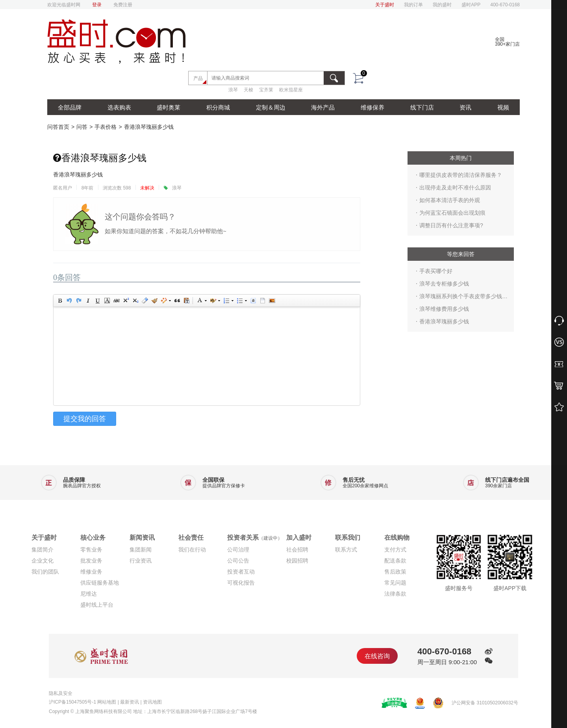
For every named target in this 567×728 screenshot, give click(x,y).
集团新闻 (141, 550)
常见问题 (395, 583)
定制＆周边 (271, 107)
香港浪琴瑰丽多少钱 (149, 127)
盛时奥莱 (169, 107)
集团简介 (43, 550)
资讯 (465, 107)
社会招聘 (297, 550)
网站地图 (107, 702)
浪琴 (233, 93)
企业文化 (43, 561)
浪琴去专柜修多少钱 (444, 284)
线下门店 (422, 107)
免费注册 (123, 5)
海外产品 (323, 107)
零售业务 (91, 550)
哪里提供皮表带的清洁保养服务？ (461, 175)
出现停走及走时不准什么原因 (455, 188)
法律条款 (395, 594)
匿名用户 (63, 188)
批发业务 (91, 561)
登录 (97, 5)
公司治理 (238, 550)
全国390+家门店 (507, 42)
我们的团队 (45, 572)
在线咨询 (377, 656)
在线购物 (397, 538)
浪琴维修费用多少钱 (444, 309)
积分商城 (218, 107)
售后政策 (395, 572)
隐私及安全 (61, 693)
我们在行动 (192, 550)
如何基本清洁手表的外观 (450, 200)
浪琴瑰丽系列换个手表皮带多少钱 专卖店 (461, 298)
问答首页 (58, 127)
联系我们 (348, 538)
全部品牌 (70, 107)
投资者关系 (255, 538)
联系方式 (346, 550)
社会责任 (191, 538)
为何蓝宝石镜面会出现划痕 (452, 213)
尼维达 (89, 594)
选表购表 (119, 107)
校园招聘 (297, 561)
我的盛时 (442, 5)
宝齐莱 (266, 93)
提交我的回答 (85, 419)
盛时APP (471, 5)
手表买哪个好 (436, 271)
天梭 (248, 93)
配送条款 (395, 561)
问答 (82, 127)
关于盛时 (385, 5)
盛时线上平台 (97, 605)
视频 (503, 107)
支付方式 (395, 550)
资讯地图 (152, 702)
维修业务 (91, 572)
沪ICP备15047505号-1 (72, 702)
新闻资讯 (142, 538)
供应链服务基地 (100, 583)
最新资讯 (130, 702)
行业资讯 (141, 561)
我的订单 (413, 5)
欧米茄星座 (291, 93)
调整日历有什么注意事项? (451, 225)
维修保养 (372, 107)
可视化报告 (241, 583)
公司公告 (238, 561)
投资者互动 (241, 572)
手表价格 (106, 127)
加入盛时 (299, 538)
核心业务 (93, 538)
